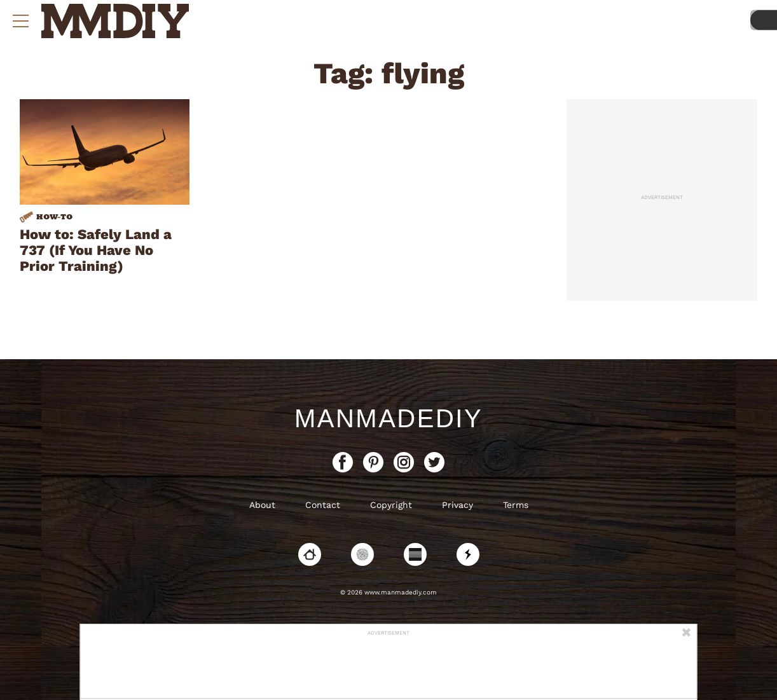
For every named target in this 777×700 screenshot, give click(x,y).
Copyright (391, 505)
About (262, 505)
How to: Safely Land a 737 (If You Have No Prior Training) (96, 250)
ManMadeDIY (388, 418)
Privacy (457, 505)
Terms (516, 505)
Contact (323, 505)
